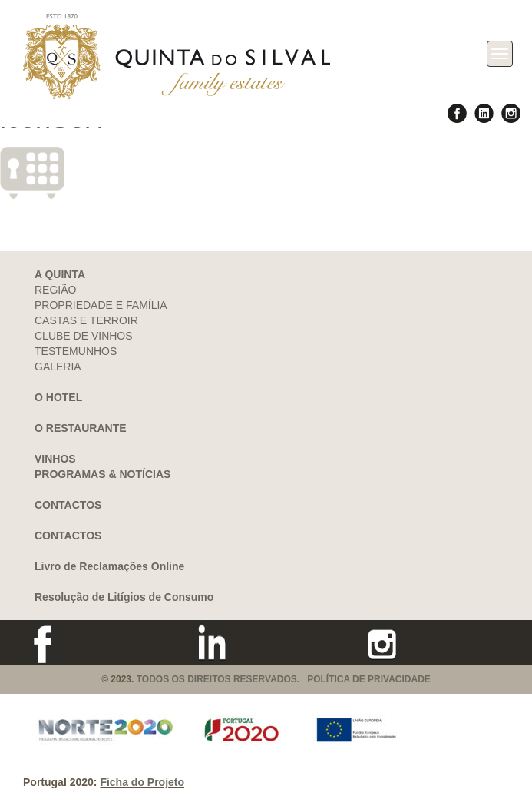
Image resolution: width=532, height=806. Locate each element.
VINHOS (55, 459)
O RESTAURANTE (81, 428)
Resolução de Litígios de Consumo (124, 597)
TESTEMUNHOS (76, 351)
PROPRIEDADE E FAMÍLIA (101, 305)
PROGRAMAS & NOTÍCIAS (102, 474)
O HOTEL (58, 397)
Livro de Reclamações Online (109, 566)
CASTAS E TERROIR (86, 320)
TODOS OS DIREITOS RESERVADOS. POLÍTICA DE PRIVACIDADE (284, 679)
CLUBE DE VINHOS (84, 336)
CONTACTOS (68, 505)
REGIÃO (55, 290)
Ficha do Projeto (142, 782)
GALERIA (58, 367)
